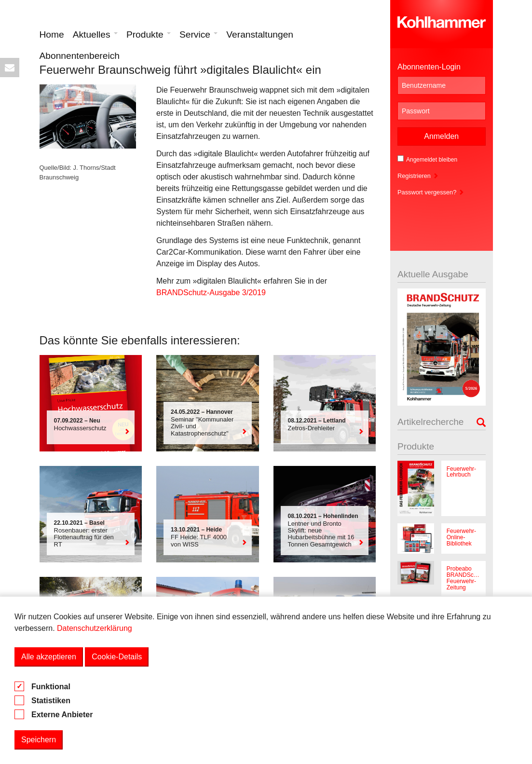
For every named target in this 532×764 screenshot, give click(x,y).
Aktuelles (95, 34)
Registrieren (418, 176)
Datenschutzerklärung (95, 628)
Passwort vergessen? (431, 192)
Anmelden (441, 136)
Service (198, 34)
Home (52, 34)
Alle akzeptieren (49, 657)
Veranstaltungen (260, 34)
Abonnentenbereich (80, 56)
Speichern (39, 740)
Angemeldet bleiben (427, 159)
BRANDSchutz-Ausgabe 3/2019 (211, 293)
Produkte (149, 34)
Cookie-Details (117, 657)
